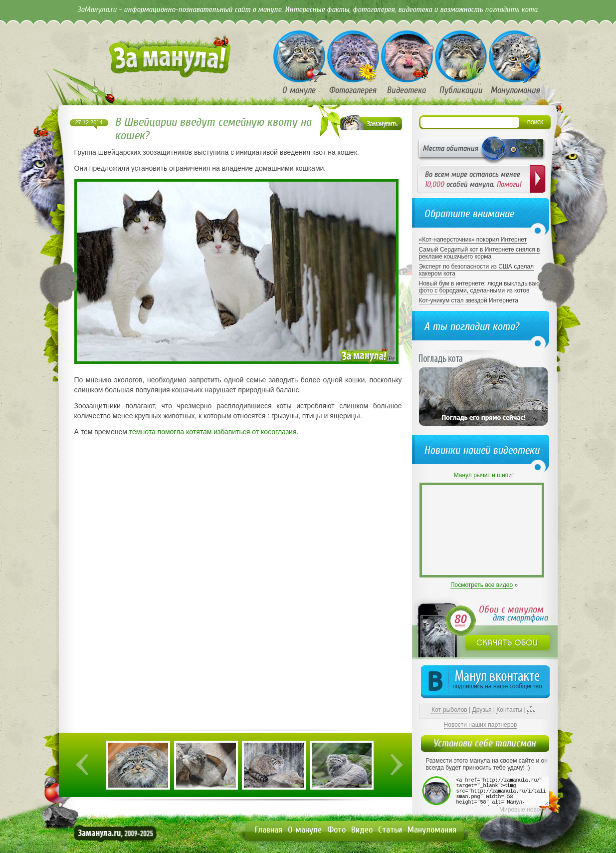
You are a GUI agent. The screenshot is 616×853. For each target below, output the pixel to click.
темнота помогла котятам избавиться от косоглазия (213, 432)
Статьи (390, 830)
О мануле (305, 830)
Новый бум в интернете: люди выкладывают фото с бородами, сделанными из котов (481, 287)
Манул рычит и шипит (484, 475)
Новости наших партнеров (481, 725)
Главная (269, 830)
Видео (362, 830)
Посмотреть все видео (482, 585)
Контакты (509, 710)
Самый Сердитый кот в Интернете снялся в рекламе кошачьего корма (480, 253)
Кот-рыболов (449, 710)
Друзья (482, 710)
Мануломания (432, 830)
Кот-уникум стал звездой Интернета (469, 300)
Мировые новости (524, 810)
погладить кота (511, 9)
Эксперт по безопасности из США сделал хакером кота (477, 270)
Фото (336, 830)
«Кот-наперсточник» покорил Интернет (473, 240)
